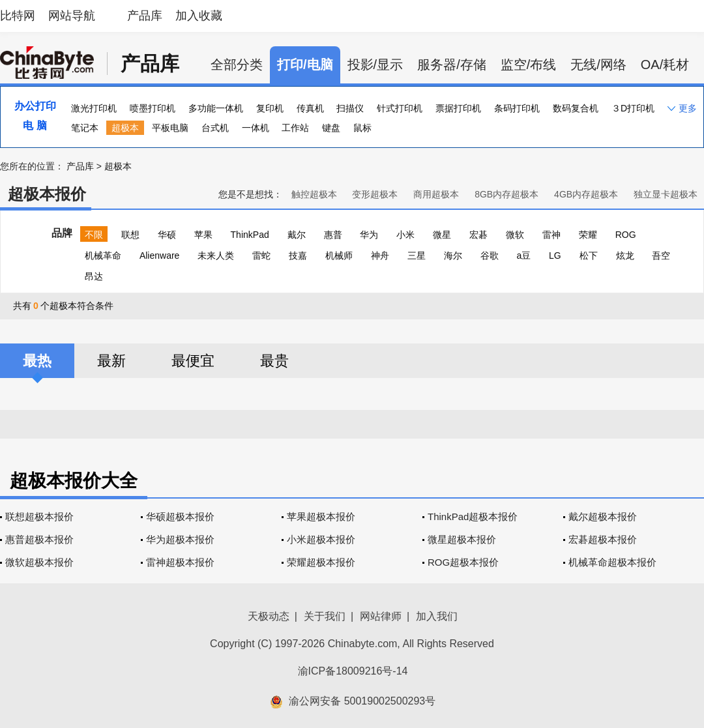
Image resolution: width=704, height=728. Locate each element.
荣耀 (588, 235)
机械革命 (103, 255)
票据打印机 (458, 108)
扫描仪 (350, 108)
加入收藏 (199, 16)
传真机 (310, 108)
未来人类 (216, 255)
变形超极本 (375, 194)
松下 (589, 255)
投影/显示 (375, 65)
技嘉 (298, 255)
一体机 (256, 128)
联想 (130, 235)
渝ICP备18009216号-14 (353, 671)
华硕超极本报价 (180, 517)
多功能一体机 (216, 108)
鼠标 (362, 128)
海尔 (453, 255)
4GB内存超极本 (586, 194)
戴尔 (297, 235)
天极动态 (269, 616)
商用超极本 (436, 194)
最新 (111, 361)
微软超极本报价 (39, 562)
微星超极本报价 (462, 539)
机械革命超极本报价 (612, 562)
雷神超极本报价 (180, 562)
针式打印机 (400, 108)
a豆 (523, 255)
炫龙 (625, 255)
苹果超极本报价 (321, 517)
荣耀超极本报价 (321, 562)
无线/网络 (598, 65)
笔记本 (85, 128)
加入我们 (437, 616)
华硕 (167, 235)
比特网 (18, 16)
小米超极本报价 (321, 539)
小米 (405, 235)
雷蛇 (261, 255)
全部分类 (237, 65)
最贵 (274, 361)
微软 (515, 235)
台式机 (215, 128)
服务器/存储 (452, 65)
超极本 (125, 128)
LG (555, 255)
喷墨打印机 (153, 108)
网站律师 (381, 616)
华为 (369, 235)
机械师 (339, 255)
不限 (94, 235)
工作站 (295, 128)
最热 (37, 361)
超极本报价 (47, 194)
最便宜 (193, 361)
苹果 (203, 235)
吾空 (661, 255)
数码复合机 (576, 108)
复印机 (270, 108)
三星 (417, 255)
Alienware (159, 255)
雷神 (551, 235)
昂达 (94, 276)
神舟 (380, 255)
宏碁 (478, 235)
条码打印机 (517, 108)
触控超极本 (314, 194)
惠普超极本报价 (39, 539)
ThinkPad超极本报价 (473, 517)
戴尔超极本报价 (603, 517)
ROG (626, 235)
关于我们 (325, 616)
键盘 (331, 128)
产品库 (145, 16)
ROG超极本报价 (463, 562)
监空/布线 (529, 65)
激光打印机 (94, 108)
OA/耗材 (665, 65)
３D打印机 (633, 108)
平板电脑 (170, 128)
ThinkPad (250, 235)
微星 (442, 235)
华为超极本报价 (180, 539)
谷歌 (490, 255)
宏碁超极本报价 (603, 539)
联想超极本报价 (39, 517)
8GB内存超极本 (506, 194)
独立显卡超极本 (666, 194)
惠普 (333, 235)
